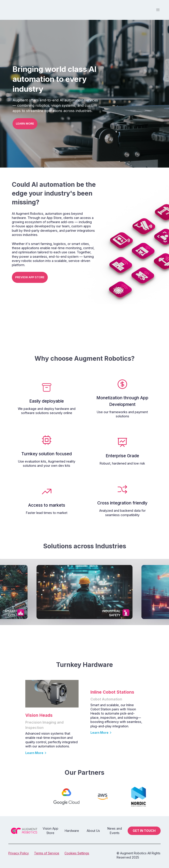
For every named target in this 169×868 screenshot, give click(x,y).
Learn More (34, 753)
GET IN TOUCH (144, 831)
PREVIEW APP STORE (30, 277)
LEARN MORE (25, 124)
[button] (158, 10)
